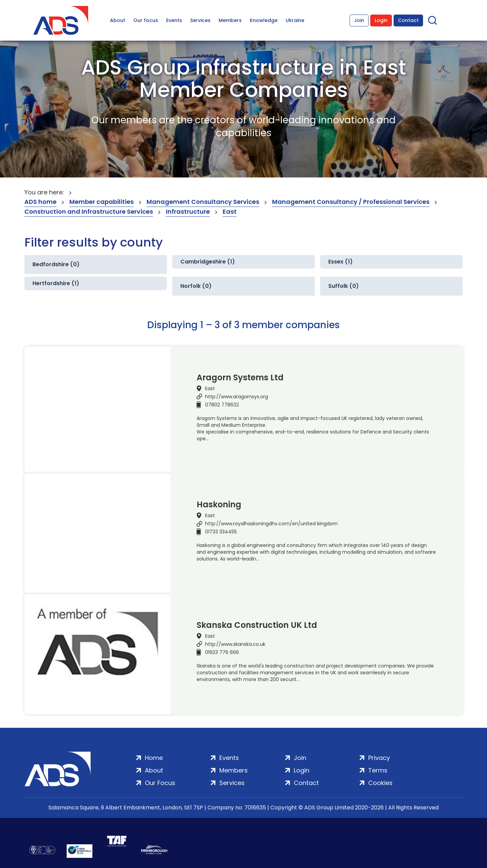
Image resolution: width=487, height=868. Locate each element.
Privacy (379, 758)
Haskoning (219, 505)
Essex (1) (340, 262)
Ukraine (295, 20)
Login (381, 20)
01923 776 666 (222, 652)
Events (174, 20)
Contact (408, 20)
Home (154, 758)
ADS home (40, 202)
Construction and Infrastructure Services (89, 211)
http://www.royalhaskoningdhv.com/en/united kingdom (271, 524)
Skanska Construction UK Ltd (257, 625)
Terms (378, 770)
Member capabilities (102, 202)
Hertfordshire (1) (56, 283)
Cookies (380, 783)
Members (230, 20)
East (230, 211)
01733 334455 (221, 532)
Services (200, 20)
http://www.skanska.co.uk (235, 644)
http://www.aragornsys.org (237, 397)
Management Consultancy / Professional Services (351, 202)
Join (359, 20)
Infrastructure (188, 211)
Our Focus (160, 783)
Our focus (146, 20)
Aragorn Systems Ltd (240, 378)
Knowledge (264, 20)
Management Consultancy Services (203, 202)
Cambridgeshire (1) (208, 262)
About (118, 20)
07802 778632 (222, 405)
